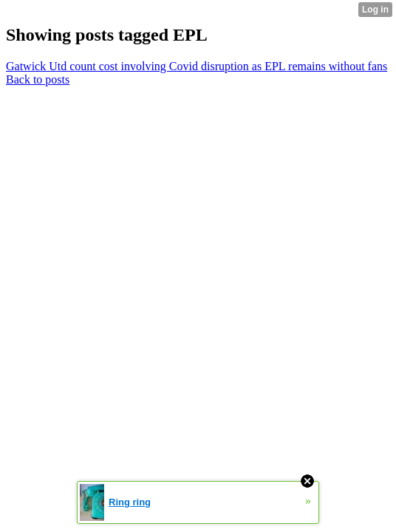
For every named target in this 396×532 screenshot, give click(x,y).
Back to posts (38, 79)
